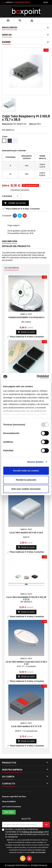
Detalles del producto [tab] (16, 246)
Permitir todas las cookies (26, 471)
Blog (46, 2)
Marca (33, 124)
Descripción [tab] (10, 241)
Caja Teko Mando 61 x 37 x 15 (26, 726)
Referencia (7, 124)
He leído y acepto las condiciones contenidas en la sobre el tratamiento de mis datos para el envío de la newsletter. (27, 841)
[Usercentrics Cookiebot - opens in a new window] (37, 377)
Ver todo (9, 812)
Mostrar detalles (35, 462)
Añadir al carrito (15, 203)
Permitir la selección (26, 480)
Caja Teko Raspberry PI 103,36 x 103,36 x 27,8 (26, 598)
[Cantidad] (17, 196)
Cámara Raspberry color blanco (26, 317)
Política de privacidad (32, 832)
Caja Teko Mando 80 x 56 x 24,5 (26, 533)
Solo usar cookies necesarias (26, 489)
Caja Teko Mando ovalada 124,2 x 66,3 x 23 (26, 663)
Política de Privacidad (38, 852)
